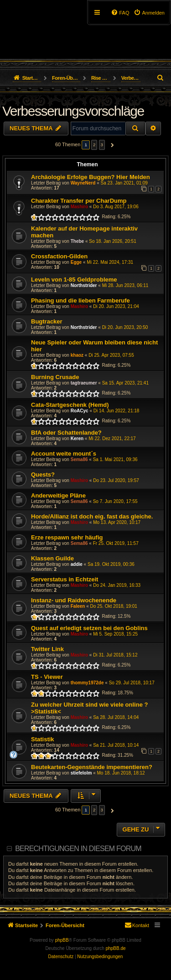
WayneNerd (83, 183)
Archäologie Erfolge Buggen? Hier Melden (91, 177)
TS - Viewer (47, 677)
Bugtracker (47, 321)
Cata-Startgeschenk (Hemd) (70, 405)
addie (77, 564)
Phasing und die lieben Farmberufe (80, 300)
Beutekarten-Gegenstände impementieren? (92, 767)
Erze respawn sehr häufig (67, 537)
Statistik (43, 739)
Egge (76, 262)
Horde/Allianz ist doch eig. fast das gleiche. (92, 516)
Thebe (77, 241)
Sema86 (79, 459)
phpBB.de (116, 948)
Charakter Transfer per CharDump (79, 201)
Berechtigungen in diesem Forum (78, 849)
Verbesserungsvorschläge (73, 111)
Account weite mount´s (64, 454)
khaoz (77, 355)
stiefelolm (81, 773)
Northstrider (84, 285)
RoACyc (80, 411)
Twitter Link (47, 649)
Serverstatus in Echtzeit (65, 579)
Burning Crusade (55, 377)
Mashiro (79, 207)
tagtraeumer (84, 383)
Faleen (78, 606)
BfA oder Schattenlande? (66, 433)
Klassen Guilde (52, 558)
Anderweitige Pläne (58, 495)
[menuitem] (149, 13)
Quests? (43, 475)
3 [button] (102, 145)
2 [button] (94, 145)
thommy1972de (87, 683)
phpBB (62, 940)
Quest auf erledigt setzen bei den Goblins (89, 628)
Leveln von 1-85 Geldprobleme (74, 280)
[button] (111, 145)
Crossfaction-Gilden (59, 256)
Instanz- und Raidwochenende (74, 600)
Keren (77, 439)
